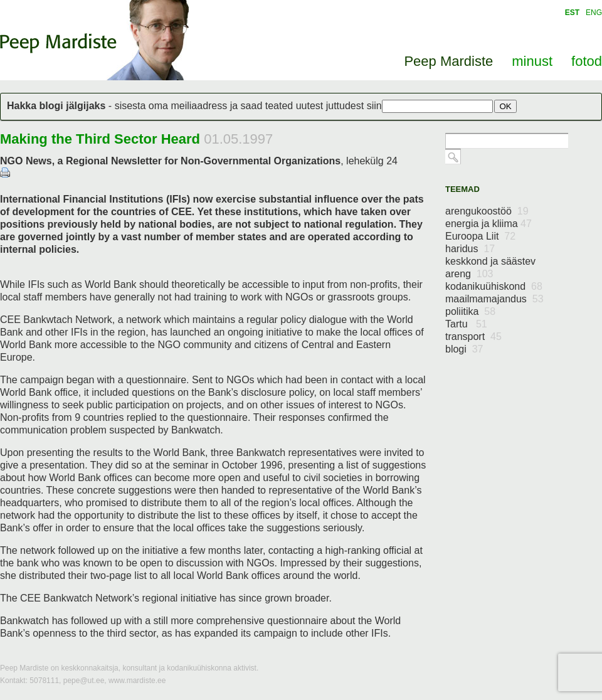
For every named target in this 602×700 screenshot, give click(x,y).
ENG (594, 13)
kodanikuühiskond (494, 286)
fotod (587, 61)
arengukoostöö (487, 211)
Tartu (466, 324)
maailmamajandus (494, 299)
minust (532, 61)
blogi (464, 349)
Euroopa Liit (480, 236)
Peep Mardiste (58, 43)
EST (572, 13)
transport (473, 337)
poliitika (470, 311)
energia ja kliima (488, 224)
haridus (470, 249)
